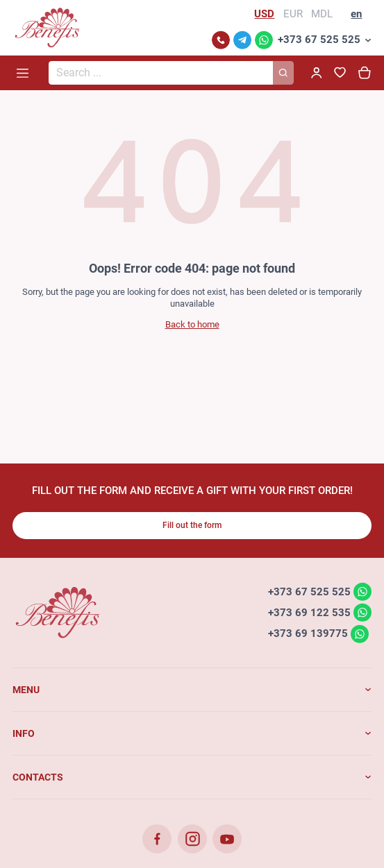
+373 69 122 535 (309, 612)
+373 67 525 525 (319, 40)
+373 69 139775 (308, 633)
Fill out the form (192, 525)
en (356, 14)
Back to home (192, 324)
